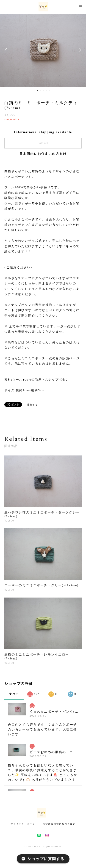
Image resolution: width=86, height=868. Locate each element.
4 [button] (46, 91)
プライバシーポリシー (24, 824)
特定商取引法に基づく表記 (59, 824)
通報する (33, 405)
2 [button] (40, 91)
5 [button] (49, 91)
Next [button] (79, 50)
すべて (14, 694)
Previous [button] (7, 50)
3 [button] (43, 91)
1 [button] (37, 91)
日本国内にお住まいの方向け (43, 154)
